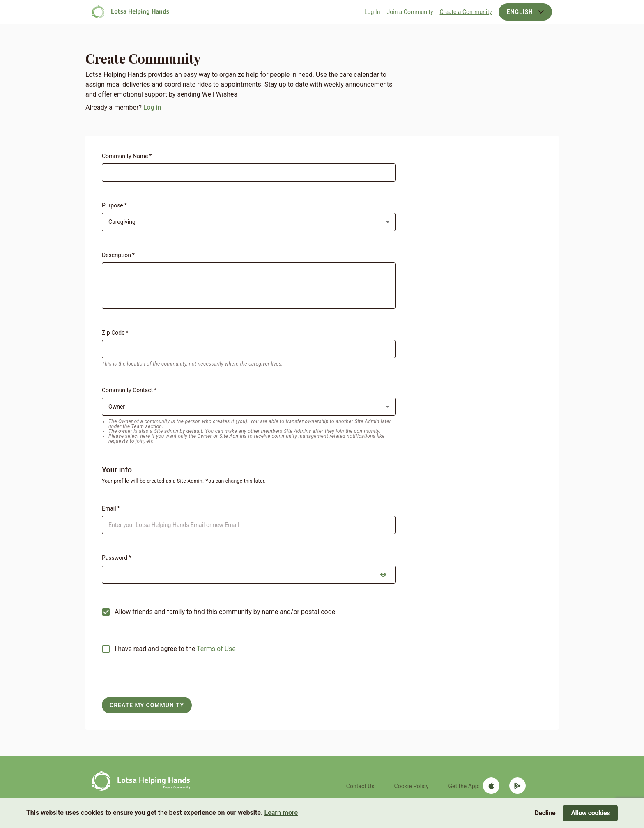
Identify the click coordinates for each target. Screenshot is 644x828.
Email (111, 508)
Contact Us (360, 786)
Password (116, 558)
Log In (372, 12)
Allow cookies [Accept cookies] (590, 813)
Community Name (127, 156)
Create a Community (466, 12)
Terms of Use (216, 649)
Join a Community (410, 12)
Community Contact (129, 390)
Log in (152, 107)
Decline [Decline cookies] (545, 813)
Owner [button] (117, 407)
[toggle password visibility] (383, 575)
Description (118, 255)
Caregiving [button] (122, 222)
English (525, 12)
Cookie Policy (412, 786)
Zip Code (115, 333)
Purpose (114, 205)
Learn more (281, 813)
